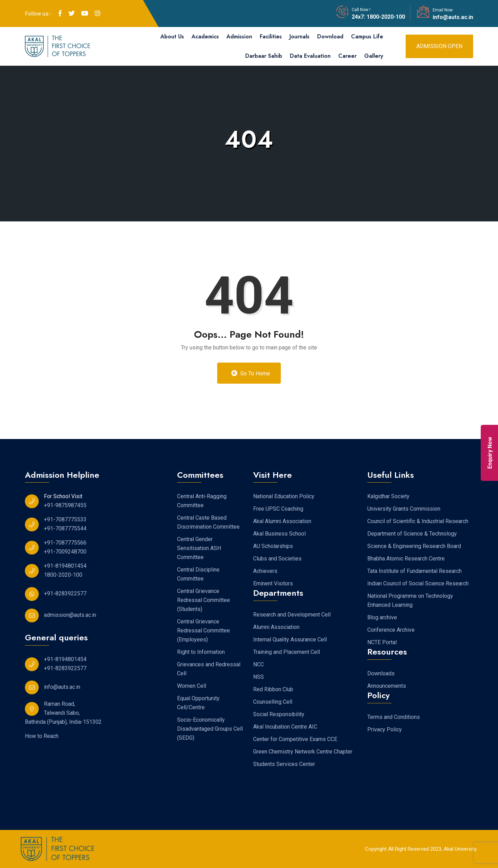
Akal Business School (279, 534)
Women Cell (192, 686)
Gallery (374, 56)
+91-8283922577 (65, 593)
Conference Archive (391, 630)
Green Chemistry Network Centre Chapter (303, 752)
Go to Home (251, 373)
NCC (259, 664)
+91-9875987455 (65, 505)
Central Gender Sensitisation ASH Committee (199, 548)
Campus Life (367, 36)
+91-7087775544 (65, 528)
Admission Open (439, 46)
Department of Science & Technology (412, 534)
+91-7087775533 (65, 519)
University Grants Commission (404, 509)
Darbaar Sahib (264, 56)
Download (330, 36)
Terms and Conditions (394, 717)
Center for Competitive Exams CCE (295, 739)
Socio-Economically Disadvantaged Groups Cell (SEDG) (210, 729)
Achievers (265, 571)
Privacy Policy (385, 729)
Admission (239, 36)
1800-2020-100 (385, 17)
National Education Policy (284, 496)
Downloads (381, 673)
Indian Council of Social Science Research (418, 583)
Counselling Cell (273, 702)
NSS (259, 677)
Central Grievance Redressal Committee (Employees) (204, 631)
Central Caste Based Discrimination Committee (208, 522)
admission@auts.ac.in (70, 615)
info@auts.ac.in (453, 17)
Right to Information (201, 652)
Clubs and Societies (277, 559)
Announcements (387, 686)
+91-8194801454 (65, 566)
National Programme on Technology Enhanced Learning (410, 600)
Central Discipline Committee (198, 574)
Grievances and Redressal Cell (209, 669)
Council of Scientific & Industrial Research (418, 521)
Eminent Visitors (273, 583)
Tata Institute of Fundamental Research (414, 571)
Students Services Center (284, 764)
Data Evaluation (310, 56)
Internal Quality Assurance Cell (290, 639)
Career (347, 56)
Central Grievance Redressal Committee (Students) (204, 600)
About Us (172, 36)
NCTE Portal (382, 642)
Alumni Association (276, 627)
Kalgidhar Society (388, 496)
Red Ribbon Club (273, 689)
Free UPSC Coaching (278, 509)
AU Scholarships (273, 546)
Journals (299, 36)
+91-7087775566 (65, 543)
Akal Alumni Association (282, 521)
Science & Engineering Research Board (414, 546)
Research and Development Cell (292, 615)
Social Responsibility (279, 714)
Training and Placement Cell (287, 652)
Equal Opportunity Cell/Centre (198, 703)
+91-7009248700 (65, 552)
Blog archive (382, 617)
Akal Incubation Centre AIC (285, 727)
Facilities (271, 36)
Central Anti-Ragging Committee (202, 501)
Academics (205, 36)
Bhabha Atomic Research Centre (406, 559)
